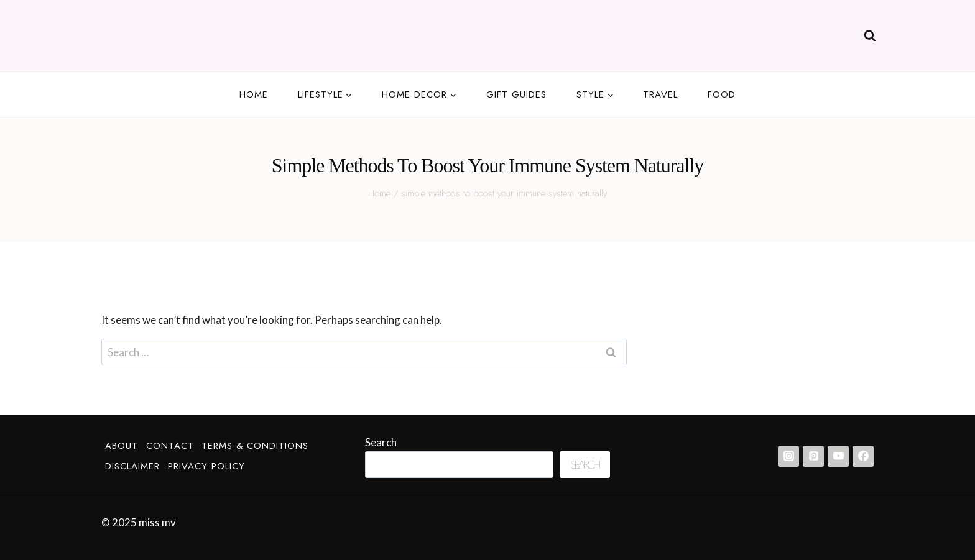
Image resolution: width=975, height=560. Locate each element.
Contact (170, 446)
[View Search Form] (870, 36)
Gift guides (516, 94)
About (122, 446)
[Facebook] (863, 456)
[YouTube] (838, 456)
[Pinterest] (813, 456)
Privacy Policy (206, 466)
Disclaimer (132, 466)
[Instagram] (788, 456)
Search (381, 442)
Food (722, 94)
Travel (660, 94)
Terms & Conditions (255, 446)
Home (254, 94)
